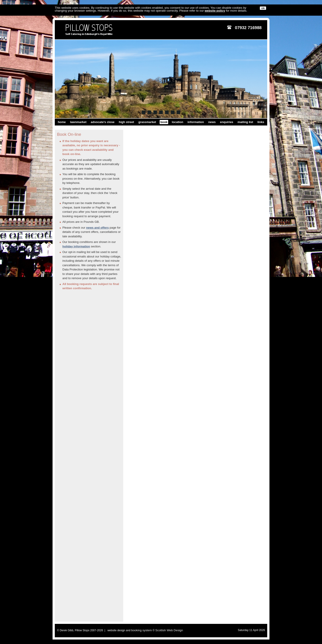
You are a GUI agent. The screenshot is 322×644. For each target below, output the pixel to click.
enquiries (227, 122)
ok (263, 8)
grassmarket (147, 122)
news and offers (97, 228)
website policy (215, 11)
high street (126, 122)
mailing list (245, 122)
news (212, 122)
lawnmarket (78, 122)
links (261, 122)
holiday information (76, 246)
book (164, 122)
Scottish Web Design (169, 630)
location (177, 122)
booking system (141, 630)
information (196, 122)
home (62, 122)
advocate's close (103, 122)
